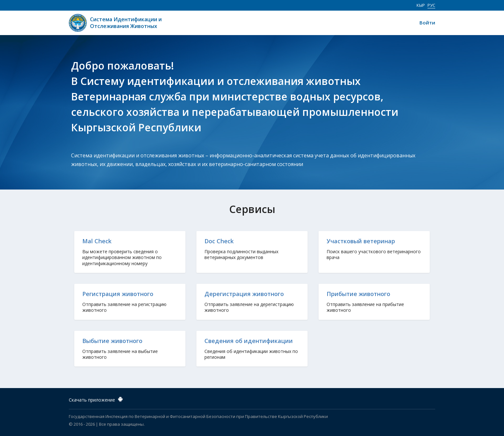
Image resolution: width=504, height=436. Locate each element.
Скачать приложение (96, 399)
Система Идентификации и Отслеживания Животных (126, 23)
